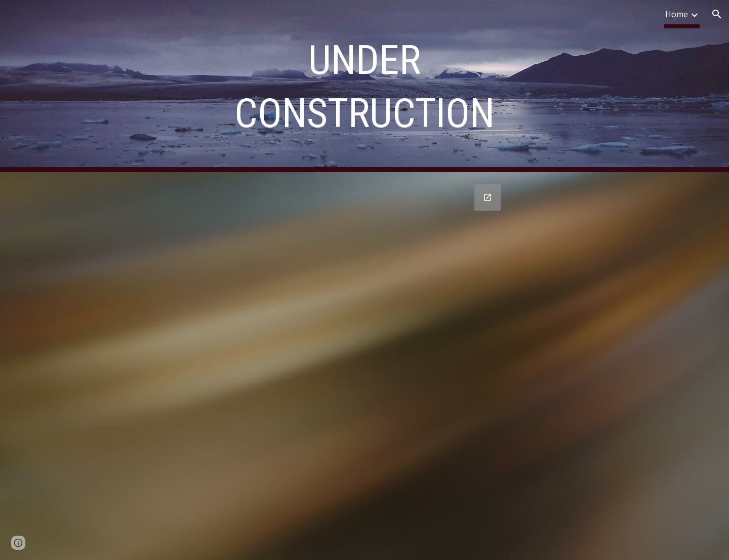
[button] (717, 14)
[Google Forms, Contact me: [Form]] (290, 366)
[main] (364, 86)
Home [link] (677, 14)
